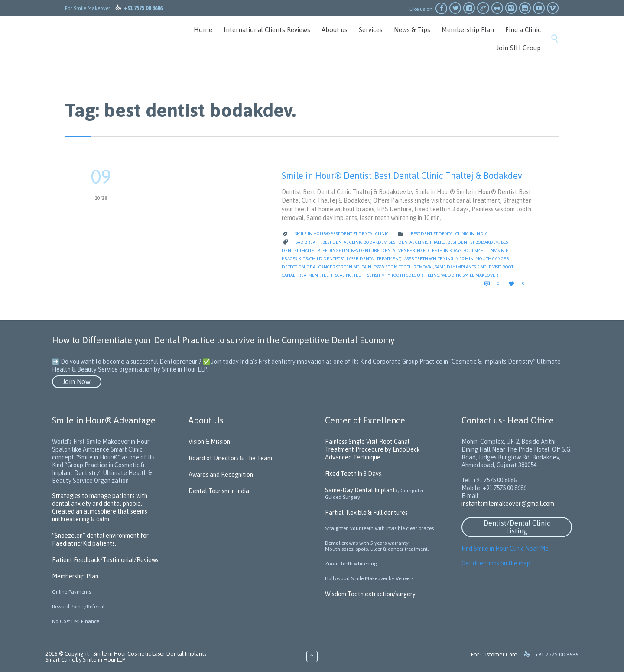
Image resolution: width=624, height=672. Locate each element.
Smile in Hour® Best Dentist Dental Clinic (342, 234)
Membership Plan (75, 576)
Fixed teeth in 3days (439, 250)
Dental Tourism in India (219, 491)
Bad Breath (308, 242)
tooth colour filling (415, 275)
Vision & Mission (209, 442)
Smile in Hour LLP (104, 660)
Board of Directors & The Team (230, 458)
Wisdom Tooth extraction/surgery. (371, 594)
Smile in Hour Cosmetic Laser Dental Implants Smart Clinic (126, 657)
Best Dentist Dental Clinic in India (449, 234)
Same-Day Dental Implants (361, 490)
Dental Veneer (398, 250)
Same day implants (455, 267)
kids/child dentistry (322, 259)
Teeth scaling (337, 275)
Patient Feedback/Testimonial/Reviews (105, 560)
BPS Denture (365, 250)
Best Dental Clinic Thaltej (417, 242)
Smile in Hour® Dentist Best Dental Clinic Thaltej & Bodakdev (402, 176)
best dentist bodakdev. (473, 242)
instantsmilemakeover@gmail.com (508, 504)
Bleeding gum (333, 250)
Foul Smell (475, 250)
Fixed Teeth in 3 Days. (354, 474)
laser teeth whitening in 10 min (438, 259)
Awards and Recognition (221, 475)
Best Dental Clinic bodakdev (354, 242)
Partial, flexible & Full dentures (366, 513)
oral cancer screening (333, 267)
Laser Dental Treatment (374, 259)
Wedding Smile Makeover (470, 275)
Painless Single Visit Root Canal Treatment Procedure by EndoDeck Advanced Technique (372, 449)
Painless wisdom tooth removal (397, 267)
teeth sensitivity (372, 275)
